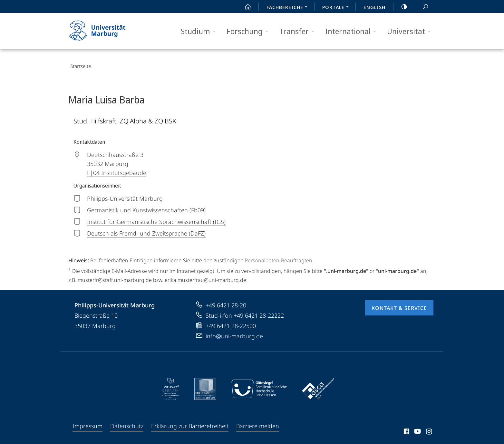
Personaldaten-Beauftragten (279, 256)
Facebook (406, 429)
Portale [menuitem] (337, 8)
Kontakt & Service (399, 304)
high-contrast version (401, 7)
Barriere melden (258, 422)
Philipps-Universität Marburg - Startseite (103, 31)
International (353, 31)
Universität (411, 31)
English (374, 7)
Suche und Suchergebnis (422, 7)
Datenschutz (127, 422)
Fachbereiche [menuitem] (289, 8)
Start (244, 7)
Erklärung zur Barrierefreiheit (190, 422)
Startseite (79, 64)
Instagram (429, 429)
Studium (200, 31)
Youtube (417, 429)
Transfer (299, 31)
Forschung (249, 31)
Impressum (87, 422)
